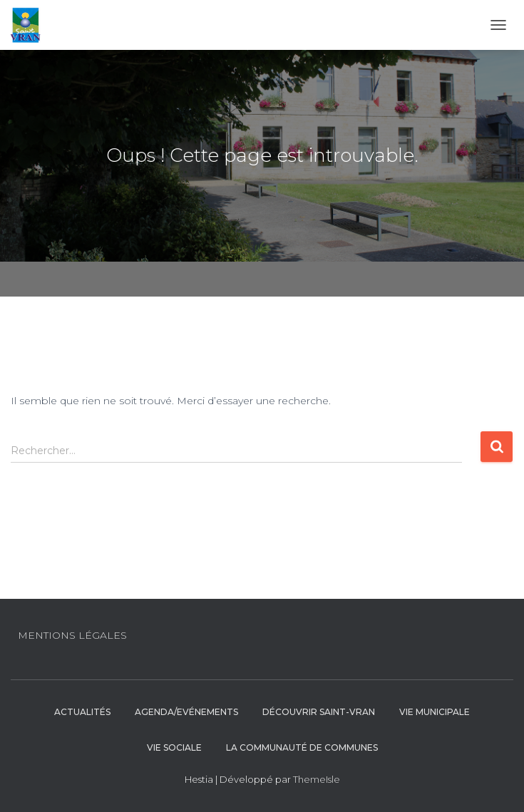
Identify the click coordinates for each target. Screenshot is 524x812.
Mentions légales (72, 635)
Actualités (82, 712)
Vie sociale (174, 747)
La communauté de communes (302, 747)
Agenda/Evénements (186, 712)
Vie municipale (435, 712)
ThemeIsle (317, 779)
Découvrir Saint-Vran (319, 712)
